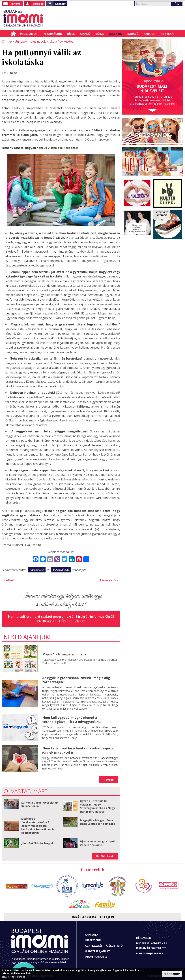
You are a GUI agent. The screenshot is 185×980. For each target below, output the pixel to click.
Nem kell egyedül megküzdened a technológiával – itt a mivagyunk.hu (71, 719)
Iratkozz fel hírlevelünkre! (61, 621)
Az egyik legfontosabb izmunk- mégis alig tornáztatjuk (76, 679)
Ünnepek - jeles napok (29, 41)
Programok (29, 34)
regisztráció (37, 569)
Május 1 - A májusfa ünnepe (64, 654)
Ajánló (85, 34)
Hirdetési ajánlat (97, 951)
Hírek (71, 34)
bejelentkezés (61, 569)
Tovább (109, 779)
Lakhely (60, 4)
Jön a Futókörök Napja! (37, 843)
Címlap (13, 34)
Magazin (116, 34)
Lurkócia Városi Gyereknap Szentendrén (40, 804)
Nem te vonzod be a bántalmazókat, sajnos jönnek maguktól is (78, 750)
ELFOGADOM (172, 974)
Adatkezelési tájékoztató (104, 945)
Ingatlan (167, 34)
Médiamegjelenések (150, 953)
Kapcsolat (92, 934)
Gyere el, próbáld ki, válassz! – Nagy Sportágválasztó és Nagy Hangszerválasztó (97, 806)
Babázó (133, 34)
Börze (100, 34)
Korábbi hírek (105, 856)
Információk (52, 34)
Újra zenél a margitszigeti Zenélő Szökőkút (98, 843)
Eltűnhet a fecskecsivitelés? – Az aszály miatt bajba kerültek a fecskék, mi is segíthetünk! (38, 825)
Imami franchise (96, 956)
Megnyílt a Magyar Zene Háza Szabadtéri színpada (98, 821)
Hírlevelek (144, 937)
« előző (9, 580)
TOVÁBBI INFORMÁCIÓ (13, 977)
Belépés (38, 4)
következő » (109, 580)
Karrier (149, 34)
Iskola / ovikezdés (59, 41)
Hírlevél (16, 4)
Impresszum (93, 940)
